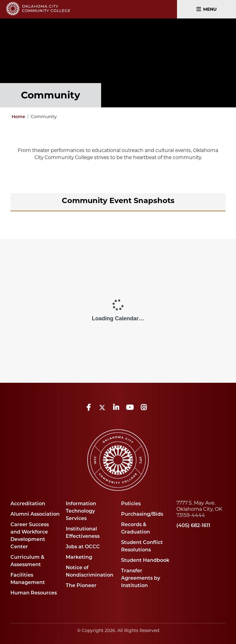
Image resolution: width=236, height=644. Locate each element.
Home (18, 117)
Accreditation (28, 504)
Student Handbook (145, 560)
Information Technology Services (81, 511)
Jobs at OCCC (83, 547)
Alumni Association (35, 514)
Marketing (79, 557)
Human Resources (34, 593)
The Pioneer (81, 585)
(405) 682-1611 (193, 525)
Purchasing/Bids (142, 514)
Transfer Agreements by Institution (141, 578)
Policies (131, 504)
